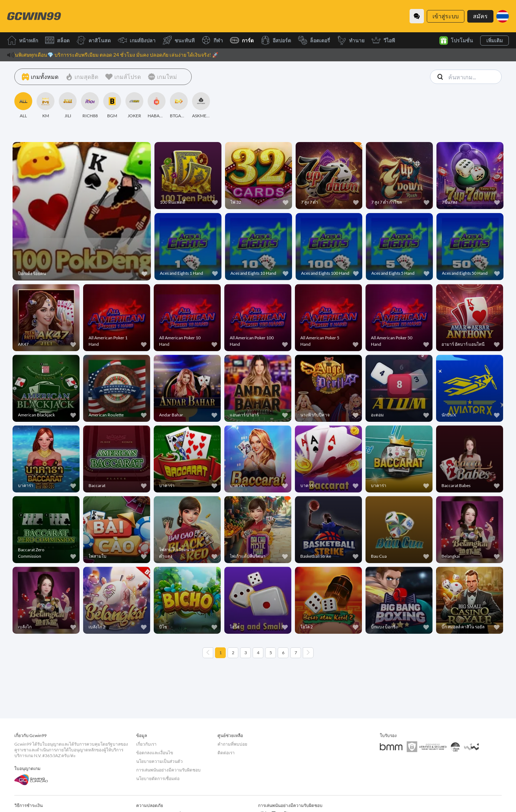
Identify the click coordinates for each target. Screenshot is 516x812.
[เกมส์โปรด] (123, 77)
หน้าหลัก (23, 40)
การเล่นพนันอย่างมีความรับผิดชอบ (168, 770)
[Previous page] (208, 653)
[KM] (46, 105)
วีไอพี (383, 40)
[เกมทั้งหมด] (40, 77)
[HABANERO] (157, 105)
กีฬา (212, 40)
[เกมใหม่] (163, 77)
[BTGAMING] (179, 105)
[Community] (417, 16)
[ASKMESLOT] (201, 105)
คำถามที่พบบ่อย (232, 744)
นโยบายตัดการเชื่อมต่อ (158, 778)
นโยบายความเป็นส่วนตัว (159, 761)
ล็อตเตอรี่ (314, 40)
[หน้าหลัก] (34, 16)
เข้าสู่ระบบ (446, 16)
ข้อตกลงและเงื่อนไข (155, 753)
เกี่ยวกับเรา (146, 744)
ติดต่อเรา (226, 753)
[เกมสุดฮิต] (82, 77)
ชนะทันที (179, 40)
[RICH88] (90, 105)
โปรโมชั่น (456, 41)
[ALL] (23, 105)
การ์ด (242, 40)
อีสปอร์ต (276, 40)
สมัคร (480, 16)
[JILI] (68, 105)
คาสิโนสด (94, 40)
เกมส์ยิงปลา (137, 40)
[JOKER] (134, 105)
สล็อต (57, 40)
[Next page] (308, 653)
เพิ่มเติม (494, 40)
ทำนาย (351, 40)
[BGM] (112, 105)
